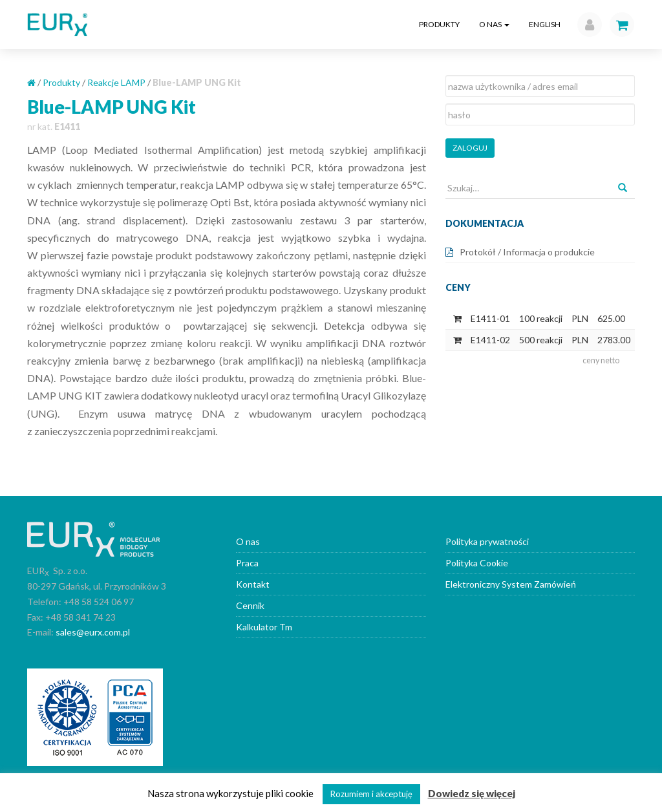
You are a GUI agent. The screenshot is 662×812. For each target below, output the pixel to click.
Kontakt (253, 584)
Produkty (439, 24)
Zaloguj (470, 148)
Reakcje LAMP (116, 82)
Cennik (250, 605)
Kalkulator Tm (264, 627)
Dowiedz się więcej (472, 793)
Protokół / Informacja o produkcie (527, 252)
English (545, 24)
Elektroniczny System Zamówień (511, 584)
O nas (494, 24)
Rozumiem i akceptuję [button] (371, 794)
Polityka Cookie (477, 563)
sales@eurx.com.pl (93, 632)
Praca (247, 563)
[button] (586, 25)
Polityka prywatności (487, 541)
